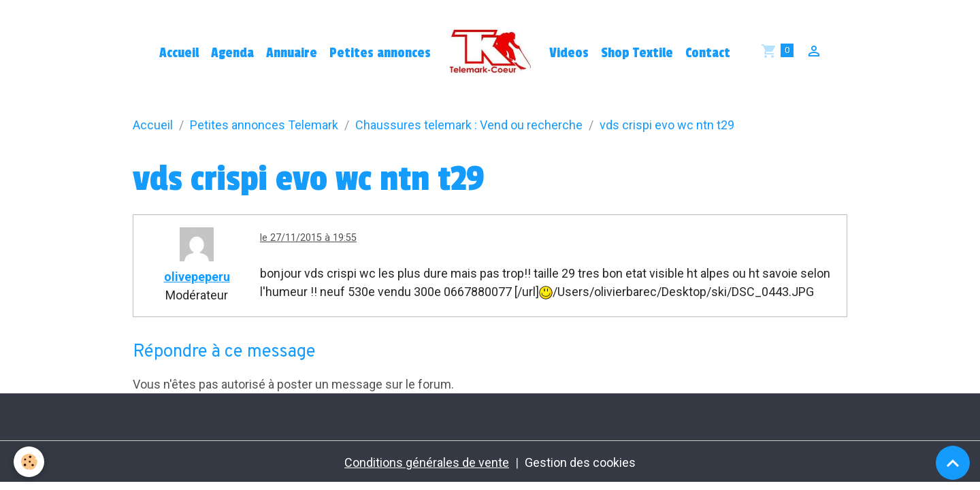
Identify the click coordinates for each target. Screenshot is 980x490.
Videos (569, 53)
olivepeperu (197, 277)
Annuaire (292, 53)
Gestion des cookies (580, 462)
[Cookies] (29, 462)
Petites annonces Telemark (264, 125)
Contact (708, 53)
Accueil (179, 53)
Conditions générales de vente (427, 462)
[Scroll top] (953, 463)
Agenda (232, 53)
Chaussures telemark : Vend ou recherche (469, 125)
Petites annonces (380, 53)
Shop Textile (637, 53)
